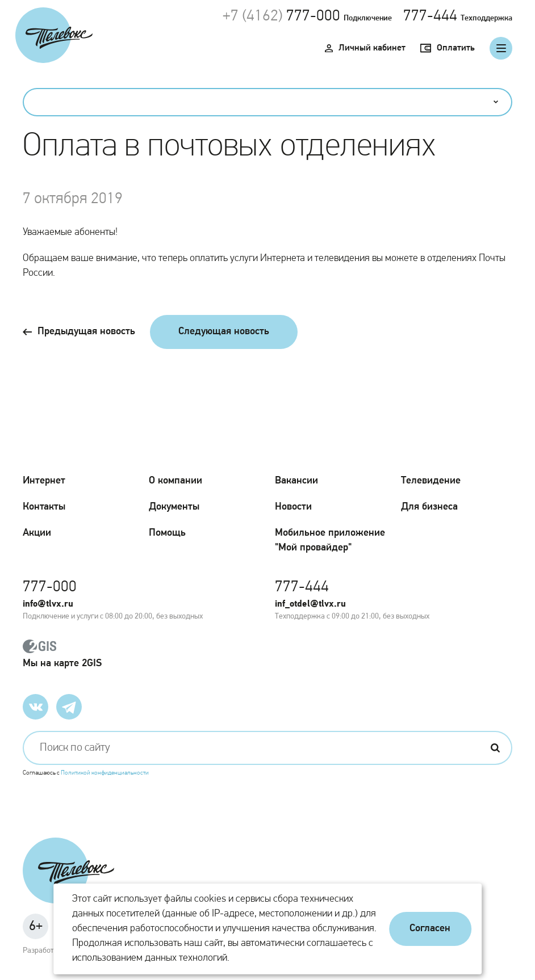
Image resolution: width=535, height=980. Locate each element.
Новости (293, 507)
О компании (175, 481)
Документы (174, 507)
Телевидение (431, 481)
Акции (37, 533)
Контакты (44, 507)
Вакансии (296, 481)
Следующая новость (224, 332)
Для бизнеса (429, 507)
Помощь (167, 533)
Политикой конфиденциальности (105, 773)
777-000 (313, 16)
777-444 (430, 16)
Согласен (430, 929)
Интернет (44, 481)
